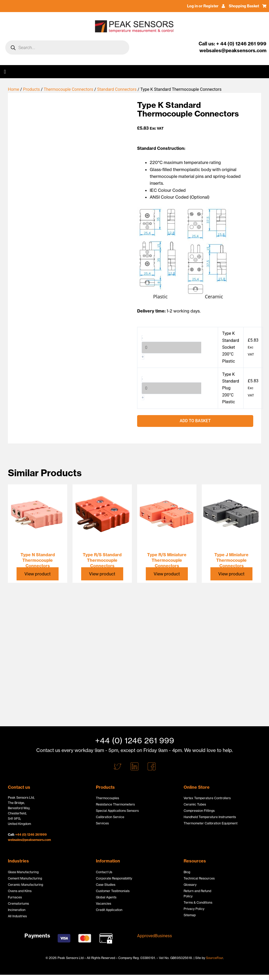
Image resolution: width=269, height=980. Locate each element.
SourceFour (214, 958)
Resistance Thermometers (115, 804)
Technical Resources (199, 878)
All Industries (17, 916)
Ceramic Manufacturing (25, 885)
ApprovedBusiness (155, 936)
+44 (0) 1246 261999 (31, 835)
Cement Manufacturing (25, 878)
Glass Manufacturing (23, 872)
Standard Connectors (117, 89)
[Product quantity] (172, 348)
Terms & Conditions (198, 902)
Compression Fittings (199, 811)
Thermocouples (107, 798)
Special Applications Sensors (117, 811)
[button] (5, 72)
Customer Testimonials (113, 891)
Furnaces (15, 897)
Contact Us (104, 872)
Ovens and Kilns (20, 891)
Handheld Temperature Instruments (210, 817)
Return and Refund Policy (197, 894)
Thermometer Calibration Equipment (211, 823)
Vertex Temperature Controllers (207, 798)
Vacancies (104, 904)
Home (14, 89)
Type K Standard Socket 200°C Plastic (231, 347)
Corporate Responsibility (114, 878)
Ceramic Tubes (195, 804)
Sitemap (190, 915)
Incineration (17, 910)
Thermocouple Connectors (68, 89)
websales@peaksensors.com (29, 840)
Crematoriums (18, 904)
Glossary (190, 885)
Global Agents (106, 897)
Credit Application (109, 910)
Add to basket (195, 421)
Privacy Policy (194, 909)
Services (102, 823)
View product (38, 574)
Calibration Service (110, 817)
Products (32, 89)
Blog (187, 872)
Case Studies (106, 885)
